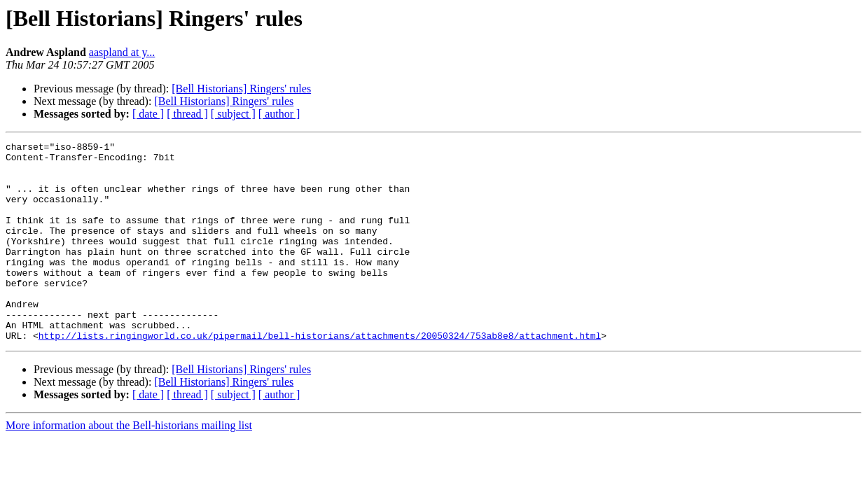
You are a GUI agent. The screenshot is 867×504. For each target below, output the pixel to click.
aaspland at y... (122, 52)
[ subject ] (233, 114)
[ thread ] (187, 114)
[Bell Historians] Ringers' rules (241, 89)
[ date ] (148, 114)
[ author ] (279, 114)
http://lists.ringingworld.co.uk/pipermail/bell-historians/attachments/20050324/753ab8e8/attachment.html (320, 375)
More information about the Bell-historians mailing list (129, 465)
